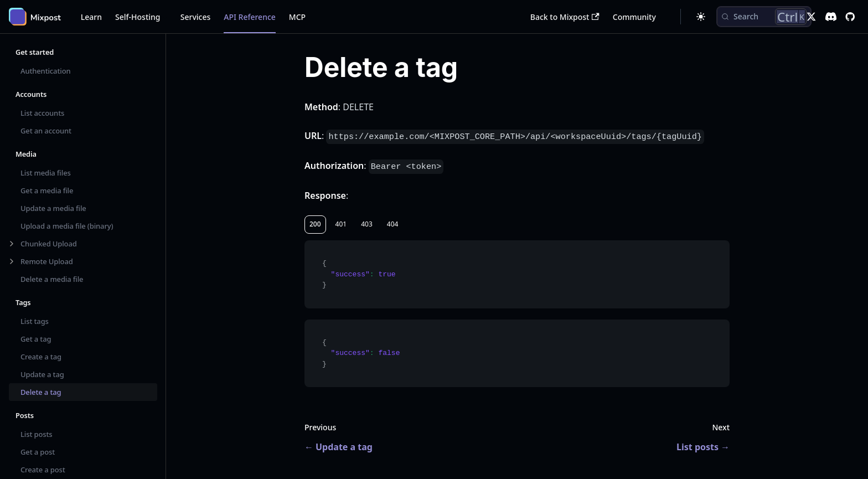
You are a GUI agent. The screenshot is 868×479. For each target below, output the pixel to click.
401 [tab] (341, 224)
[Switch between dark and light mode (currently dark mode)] (701, 17)
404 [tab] (393, 224)
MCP (297, 17)
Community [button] (634, 17)
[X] (811, 17)
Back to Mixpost (565, 17)
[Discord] (831, 17)
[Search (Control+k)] (764, 17)
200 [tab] (315, 224)
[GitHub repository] (850, 17)
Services (196, 17)
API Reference (250, 17)
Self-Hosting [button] (138, 17)
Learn (91, 17)
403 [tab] (367, 224)
